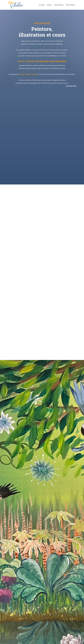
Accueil (42, 5)
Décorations (70, 5)
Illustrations (59, 5)
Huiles (49, 5)
